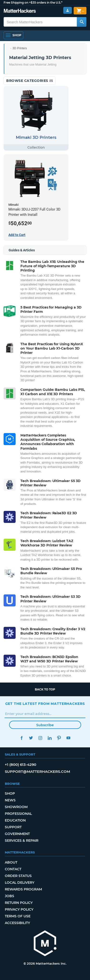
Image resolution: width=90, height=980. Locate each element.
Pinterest (59, 738)
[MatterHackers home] (45, 944)
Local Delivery (20, 883)
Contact (13, 869)
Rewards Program (23, 889)
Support (13, 827)
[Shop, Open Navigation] (13, 35)
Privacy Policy (19, 909)
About (11, 862)
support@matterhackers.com (37, 771)
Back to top (45, 689)
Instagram (40, 738)
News (10, 800)
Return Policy (19, 903)
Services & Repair (22, 841)
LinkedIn (50, 738)
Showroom (16, 807)
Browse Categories (30, 81)
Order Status (18, 876)
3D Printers (20, 48)
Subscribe (45, 725)
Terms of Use (18, 916)
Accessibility (17, 923)
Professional (18, 814)
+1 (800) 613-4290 (21, 765)
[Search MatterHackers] (82, 22)
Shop (10, 793)
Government (17, 834)
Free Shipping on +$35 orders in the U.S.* (33, 3)
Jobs (9, 896)
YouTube (69, 738)
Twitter (31, 738)
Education (15, 820)
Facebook (22, 738)
